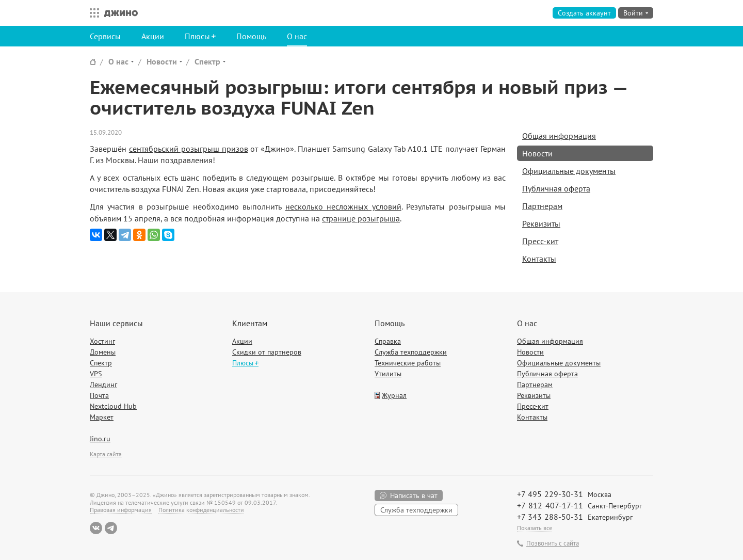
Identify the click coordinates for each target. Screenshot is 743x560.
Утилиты (388, 374)
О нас (297, 36)
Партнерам (542, 206)
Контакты (539, 259)
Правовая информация (121, 510)
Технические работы (408, 363)
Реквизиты (541, 223)
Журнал (394, 395)
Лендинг (103, 385)
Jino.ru (100, 439)
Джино (121, 13)
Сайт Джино (93, 62)
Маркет (102, 417)
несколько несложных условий (343, 206)
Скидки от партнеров (267, 352)
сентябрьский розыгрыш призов (189, 149)
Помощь (251, 36)
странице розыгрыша (361, 218)
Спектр (207, 61)
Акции (153, 36)
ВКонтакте (96, 528)
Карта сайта (106, 454)
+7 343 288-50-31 (550, 517)
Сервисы (105, 36)
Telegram (111, 528)
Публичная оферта (556, 188)
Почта (99, 395)
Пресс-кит (540, 241)
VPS (96, 374)
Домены (103, 352)
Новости (162, 61)
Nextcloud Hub (113, 406)
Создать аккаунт (584, 13)
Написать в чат (414, 495)
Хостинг (102, 341)
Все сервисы (92, 13)
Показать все (535, 528)
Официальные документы (569, 171)
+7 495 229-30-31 (550, 494)
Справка (388, 341)
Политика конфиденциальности (201, 510)
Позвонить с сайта (553, 543)
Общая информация (559, 136)
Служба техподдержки (411, 352)
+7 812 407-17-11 (550, 505)
